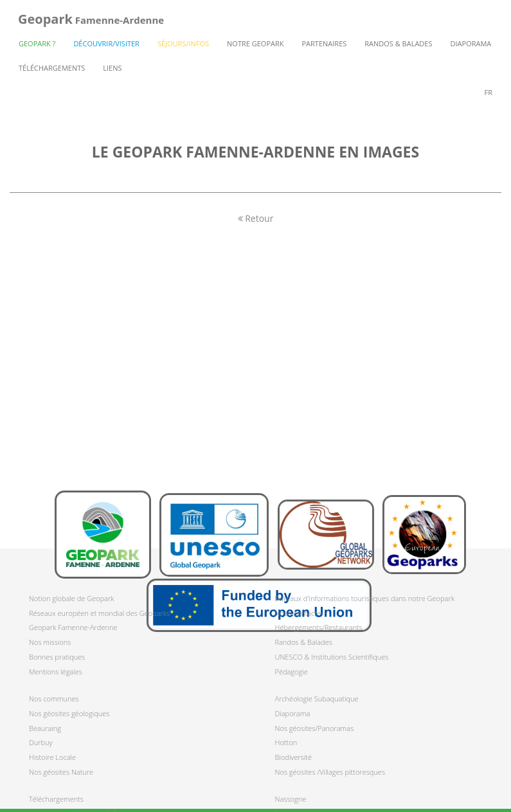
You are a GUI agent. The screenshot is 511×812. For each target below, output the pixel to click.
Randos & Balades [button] (398, 43)
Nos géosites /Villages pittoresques (330, 772)
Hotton (286, 742)
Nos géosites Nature (61, 772)
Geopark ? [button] (37, 43)
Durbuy (41, 742)
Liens (112, 68)
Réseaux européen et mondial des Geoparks (99, 613)
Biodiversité (294, 757)
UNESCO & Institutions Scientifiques (332, 657)
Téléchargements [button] (52, 68)
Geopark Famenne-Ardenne (73, 627)
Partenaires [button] (325, 43)
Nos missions (50, 642)
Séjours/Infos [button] (183, 43)
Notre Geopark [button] (255, 43)
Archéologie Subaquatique (317, 699)
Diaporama (471, 43)
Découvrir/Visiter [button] (106, 43)
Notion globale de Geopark (72, 598)
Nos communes (54, 699)
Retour (256, 218)
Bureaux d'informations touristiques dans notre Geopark (365, 598)
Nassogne (291, 799)
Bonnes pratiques (57, 657)
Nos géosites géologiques (69, 713)
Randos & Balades (304, 642)
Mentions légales (56, 672)
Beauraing (45, 728)
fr (489, 92)
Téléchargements (56, 799)
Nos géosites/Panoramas (315, 728)
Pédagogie (291, 672)
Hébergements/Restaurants (319, 627)
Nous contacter (300, 613)
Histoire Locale (52, 757)
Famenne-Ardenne (91, 19)
